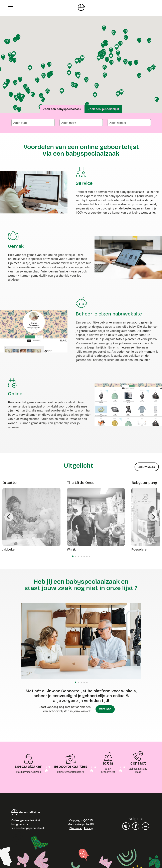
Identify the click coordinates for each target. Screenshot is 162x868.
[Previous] (9, 517)
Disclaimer (76, 828)
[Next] (153, 517)
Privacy (88, 828)
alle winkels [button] (147, 467)
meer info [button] (105, 709)
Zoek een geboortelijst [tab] (103, 109)
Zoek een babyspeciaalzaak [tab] (62, 109)
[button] (126, 32)
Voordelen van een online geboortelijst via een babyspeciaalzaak (81, 150)
